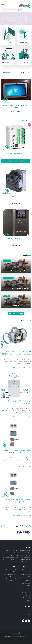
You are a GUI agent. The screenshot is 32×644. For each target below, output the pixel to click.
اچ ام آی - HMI (27, 598)
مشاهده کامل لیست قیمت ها (16, 314)
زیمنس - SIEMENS (15, 368)
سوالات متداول (19, 641)
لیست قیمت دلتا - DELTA (24, 588)
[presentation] (1, 526)
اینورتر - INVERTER (26, 600)
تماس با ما (4, 2)
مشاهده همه (5, 72)
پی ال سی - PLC (26, 595)
